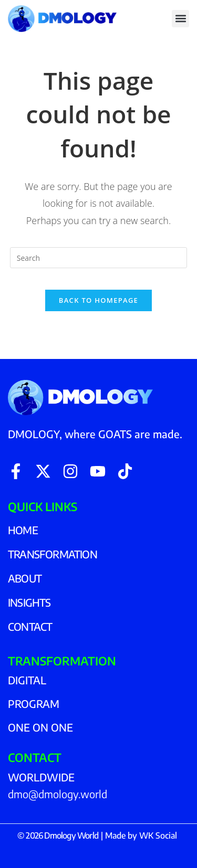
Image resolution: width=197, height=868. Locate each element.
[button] (180, 19)
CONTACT (30, 626)
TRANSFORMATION (53, 554)
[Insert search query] (99, 258)
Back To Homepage (98, 300)
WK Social (158, 835)
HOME (23, 530)
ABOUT (25, 578)
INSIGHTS (29, 602)
